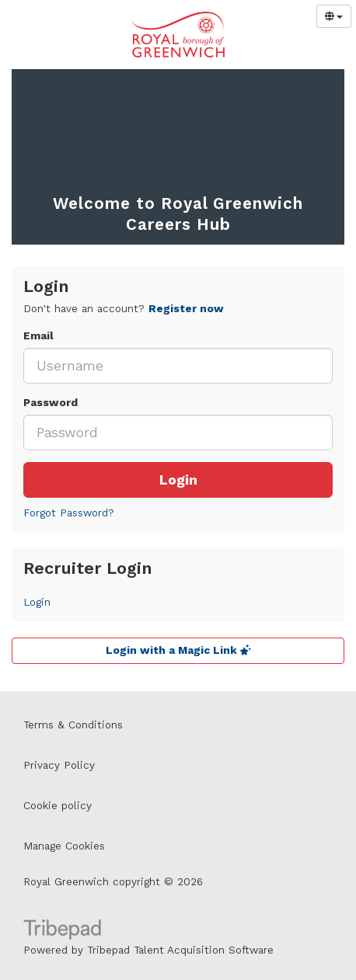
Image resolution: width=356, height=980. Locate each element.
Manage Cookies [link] (64, 846)
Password (51, 403)
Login (178, 480)
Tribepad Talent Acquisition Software (180, 950)
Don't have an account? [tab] (124, 309)
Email (38, 336)
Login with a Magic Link (178, 650)
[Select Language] (334, 16)
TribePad (62, 931)
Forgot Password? (69, 513)
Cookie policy (58, 806)
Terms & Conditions (73, 725)
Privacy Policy (59, 765)
